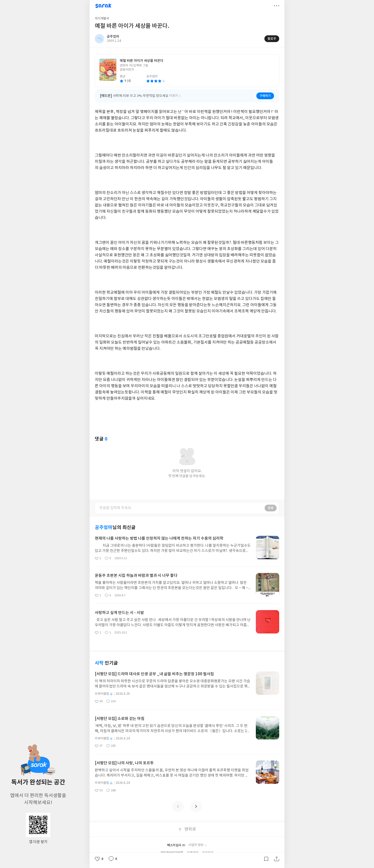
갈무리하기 (266, 859)
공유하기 (277, 859)
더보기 (277, 6)
